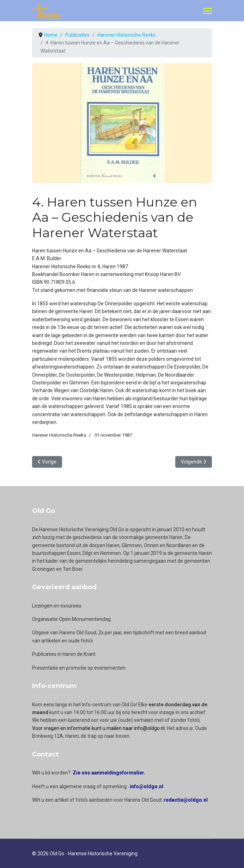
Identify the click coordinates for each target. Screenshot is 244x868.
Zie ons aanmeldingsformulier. (109, 773)
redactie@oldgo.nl (186, 800)
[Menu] (208, 11)
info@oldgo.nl (147, 786)
